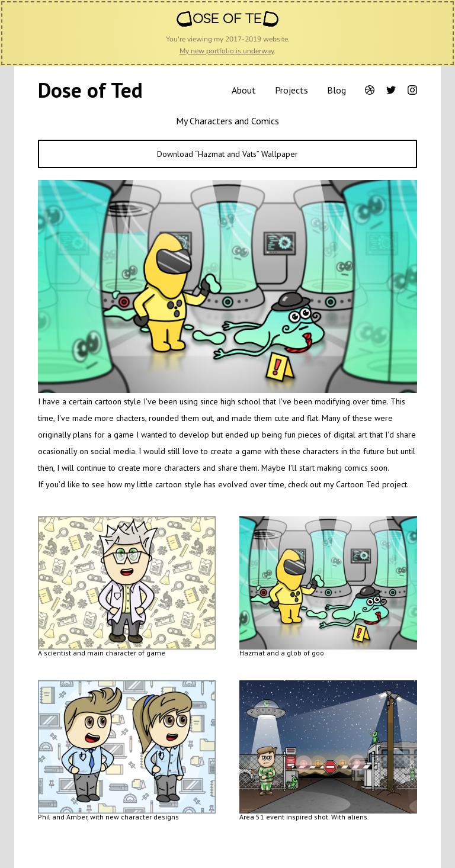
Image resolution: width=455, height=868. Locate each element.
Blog (337, 90)
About (244, 90)
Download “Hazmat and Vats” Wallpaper (227, 154)
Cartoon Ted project (371, 484)
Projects (291, 90)
